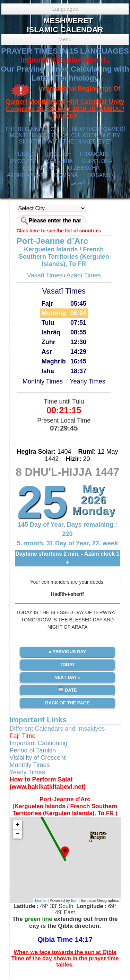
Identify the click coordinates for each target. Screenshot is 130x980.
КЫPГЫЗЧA (97, 161)
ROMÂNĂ (66, 175)
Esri (74, 900)
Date (67, 689)
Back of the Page (67, 703)
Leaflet (41, 900)
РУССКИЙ (23, 161)
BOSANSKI (102, 175)
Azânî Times (84, 275)
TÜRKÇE (26, 154)
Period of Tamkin (33, 750)
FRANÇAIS (94, 154)
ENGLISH (59, 154)
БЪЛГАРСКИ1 (41, 168)
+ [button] (18, 825)
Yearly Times (87, 381)
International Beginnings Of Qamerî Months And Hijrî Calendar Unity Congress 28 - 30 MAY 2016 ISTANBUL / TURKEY (65, 103)
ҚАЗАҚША (59, 161)
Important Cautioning (39, 743)
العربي (78, 182)
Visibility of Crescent (38, 758)
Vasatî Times (45, 275)
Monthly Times (43, 381)
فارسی (53, 182)
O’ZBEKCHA (84, 168)
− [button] (18, 834)
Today (67, 664)
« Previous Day (68, 652)
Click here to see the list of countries (59, 231)
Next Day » (67, 677)
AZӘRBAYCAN (25, 175)
